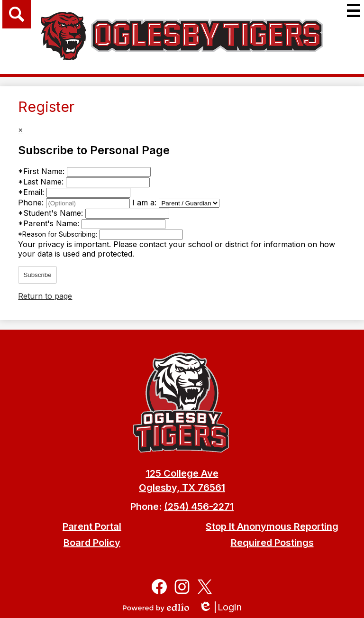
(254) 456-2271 (199, 507)
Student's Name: (52, 213)
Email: (32, 192)
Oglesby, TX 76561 (182, 488)
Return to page (45, 296)
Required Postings (272, 543)
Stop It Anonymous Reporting (272, 526)
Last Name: (42, 182)
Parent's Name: (50, 223)
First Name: (42, 171)
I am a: (144, 203)
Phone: (32, 203)
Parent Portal (92, 526)
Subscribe (37, 275)
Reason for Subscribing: (59, 234)
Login (220, 607)
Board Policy (92, 543)
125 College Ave (182, 473)
